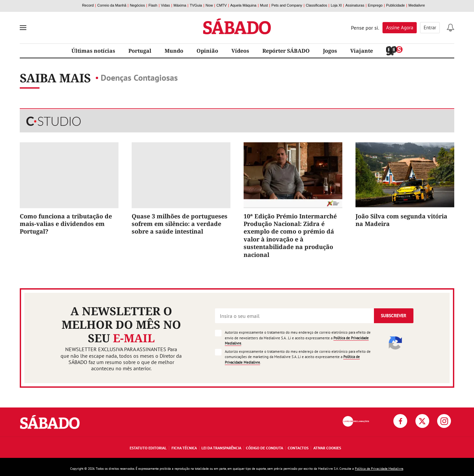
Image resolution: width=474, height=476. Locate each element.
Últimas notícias (93, 51)
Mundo (174, 51)
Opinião (207, 51)
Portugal (140, 51)
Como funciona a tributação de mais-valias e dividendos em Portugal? (66, 224)
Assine (400, 28)
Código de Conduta (264, 448)
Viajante (362, 51)
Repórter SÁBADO (286, 51)
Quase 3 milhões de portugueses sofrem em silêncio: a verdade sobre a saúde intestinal (180, 224)
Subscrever (394, 316)
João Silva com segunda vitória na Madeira (401, 220)
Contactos (298, 448)
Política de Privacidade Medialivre (379, 469)
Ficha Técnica (184, 448)
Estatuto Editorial (148, 448)
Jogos (330, 51)
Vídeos (240, 51)
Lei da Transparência (221, 448)
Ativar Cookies (327, 448)
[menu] (23, 28)
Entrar (430, 28)
